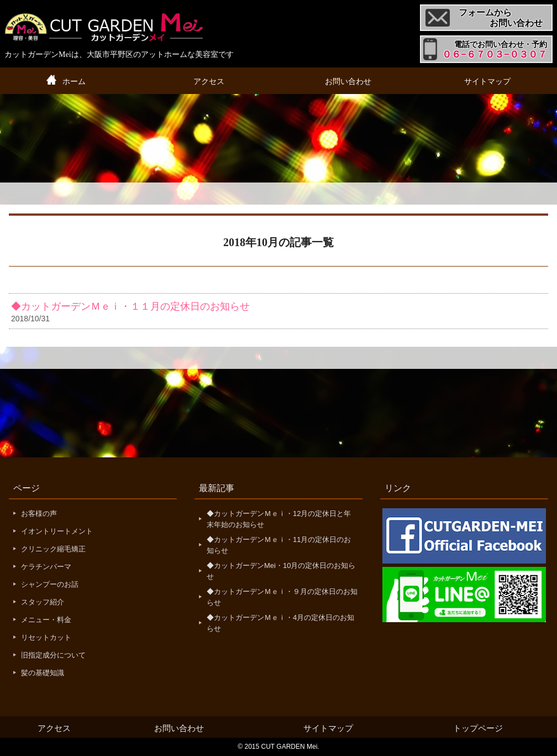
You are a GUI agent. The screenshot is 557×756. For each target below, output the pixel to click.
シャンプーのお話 (50, 584)
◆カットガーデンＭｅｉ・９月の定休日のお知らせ (282, 597)
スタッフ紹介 (43, 602)
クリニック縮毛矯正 (53, 549)
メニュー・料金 (46, 620)
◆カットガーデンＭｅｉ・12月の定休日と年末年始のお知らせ (279, 519)
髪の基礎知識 (43, 673)
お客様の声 (39, 513)
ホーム (74, 81)
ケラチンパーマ (46, 567)
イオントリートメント (57, 531)
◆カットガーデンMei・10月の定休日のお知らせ (281, 571)
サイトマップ (487, 81)
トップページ (478, 728)
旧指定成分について (53, 655)
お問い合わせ (348, 81)
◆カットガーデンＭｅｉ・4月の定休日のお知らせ (280, 623)
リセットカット (46, 637)
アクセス (209, 81)
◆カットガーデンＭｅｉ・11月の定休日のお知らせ (279, 545)
